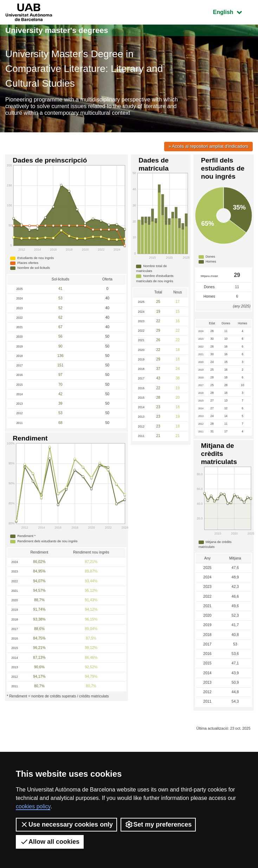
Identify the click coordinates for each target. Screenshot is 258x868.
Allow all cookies (50, 842)
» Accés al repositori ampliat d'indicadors (208, 147)
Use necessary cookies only (66, 824)
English (233, 11)
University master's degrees (57, 30)
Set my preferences (158, 824)
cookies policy (33, 806)
